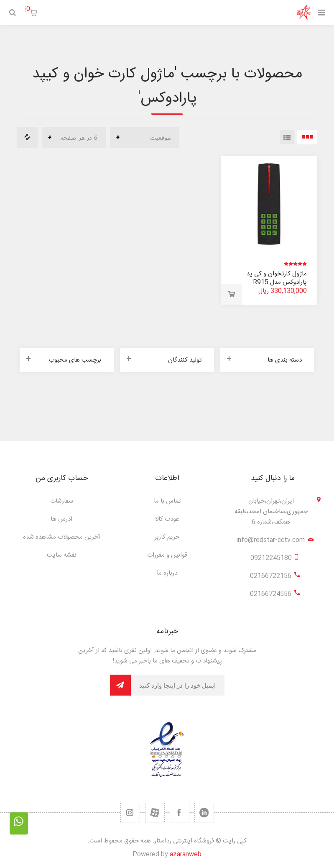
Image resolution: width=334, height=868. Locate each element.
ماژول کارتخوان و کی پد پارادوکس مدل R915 (277, 278)
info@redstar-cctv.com (270, 540)
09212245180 (271, 558)
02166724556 (271, 594)
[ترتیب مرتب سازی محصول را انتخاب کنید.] (145, 137)
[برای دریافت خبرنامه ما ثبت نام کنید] (178, 685)
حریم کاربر (167, 537)
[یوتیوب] (155, 813)
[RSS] (130, 813)
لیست (287, 137)
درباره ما (167, 573)
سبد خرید (28, 9)
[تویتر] (204, 813)
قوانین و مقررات (167, 555)
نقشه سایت (62, 555)
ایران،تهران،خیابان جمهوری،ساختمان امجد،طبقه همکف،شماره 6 (271, 512)
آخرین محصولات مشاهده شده (62, 537)
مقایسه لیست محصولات (27, 137)
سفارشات (62, 501)
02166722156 (271, 576)
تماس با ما (167, 501)
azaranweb (186, 854)
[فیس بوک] (180, 813)
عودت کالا (167, 519)
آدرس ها (62, 519)
